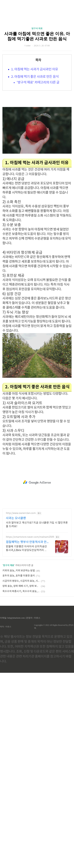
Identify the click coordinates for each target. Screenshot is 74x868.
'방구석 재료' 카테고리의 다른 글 (38, 83)
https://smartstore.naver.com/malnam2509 (30, 537)
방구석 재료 (37, 28)
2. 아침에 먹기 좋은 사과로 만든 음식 (35, 77)
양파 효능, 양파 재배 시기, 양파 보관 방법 (21, 586)
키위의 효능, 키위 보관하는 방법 (19, 571)
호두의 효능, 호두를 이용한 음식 (19, 576)
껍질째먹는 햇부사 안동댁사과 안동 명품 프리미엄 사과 (26, 542)
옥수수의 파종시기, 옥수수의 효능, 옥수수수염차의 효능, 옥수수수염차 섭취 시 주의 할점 (21, 591)
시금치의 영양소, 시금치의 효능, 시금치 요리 (21, 581)
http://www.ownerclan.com (21, 513)
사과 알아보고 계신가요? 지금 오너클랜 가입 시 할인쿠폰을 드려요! (37, 525)
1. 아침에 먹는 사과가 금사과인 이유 (35, 69)
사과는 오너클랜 (16, 518)
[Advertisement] (37, 482)
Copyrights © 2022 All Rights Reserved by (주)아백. (54, 627)
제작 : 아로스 (6, 627)
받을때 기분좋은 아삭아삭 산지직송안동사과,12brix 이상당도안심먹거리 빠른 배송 (26, 549)
